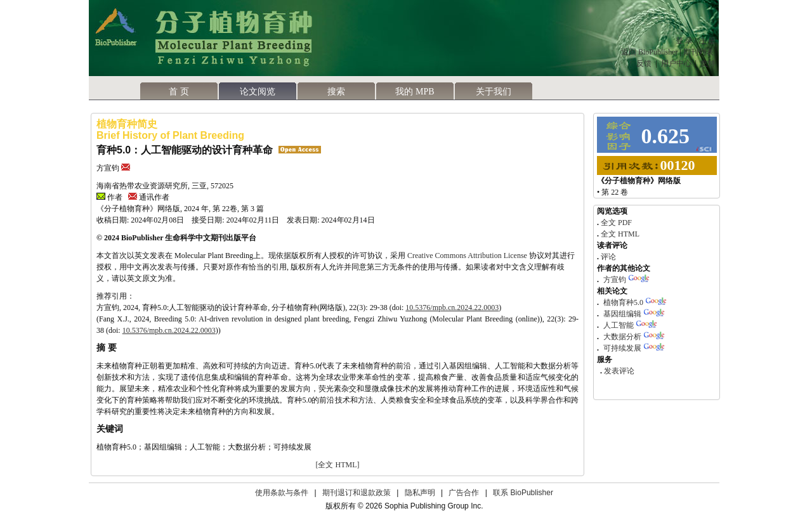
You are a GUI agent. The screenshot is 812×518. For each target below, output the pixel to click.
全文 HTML (619, 234)
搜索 (336, 92)
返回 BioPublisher (650, 52)
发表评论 (618, 371)
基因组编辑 (622, 314)
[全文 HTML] (338, 465)
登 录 (684, 41)
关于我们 (494, 92)
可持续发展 (622, 348)
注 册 (707, 41)
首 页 (179, 92)
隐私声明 (420, 493)
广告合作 (464, 493)
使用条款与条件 (282, 493)
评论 (607, 257)
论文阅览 (258, 92)
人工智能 (619, 325)
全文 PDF (615, 223)
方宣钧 (615, 280)
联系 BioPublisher (523, 493)
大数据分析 (622, 337)
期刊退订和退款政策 (357, 493)
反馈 (644, 63)
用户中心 (676, 63)
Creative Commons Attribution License (467, 256)
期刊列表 (699, 52)
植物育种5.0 (623, 302)
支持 (708, 63)
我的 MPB (415, 92)
